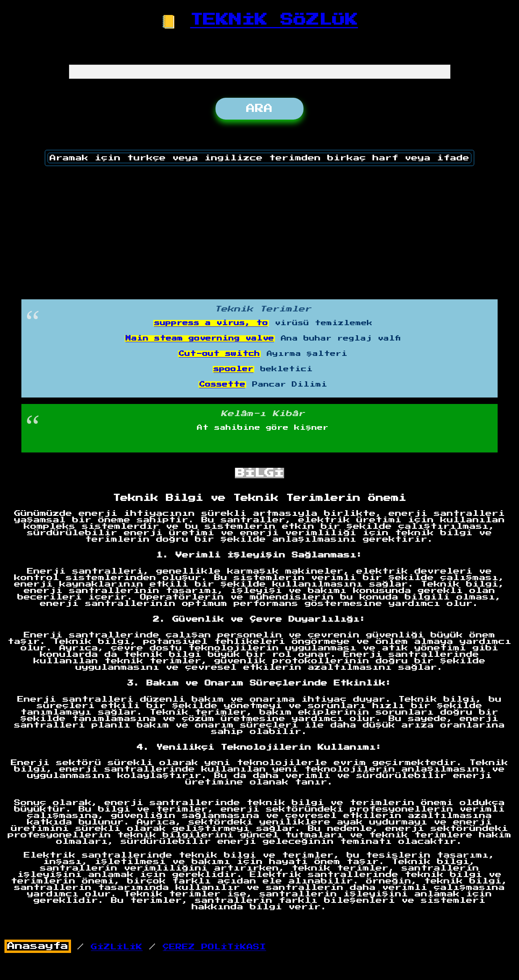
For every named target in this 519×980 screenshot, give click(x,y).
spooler (233, 369)
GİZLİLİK (117, 947)
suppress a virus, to (211, 323)
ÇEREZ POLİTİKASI (214, 947)
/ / (135, 947)
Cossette (222, 385)
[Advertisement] (259, 230)
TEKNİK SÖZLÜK (274, 20)
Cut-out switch (219, 354)
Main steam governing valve (200, 339)
